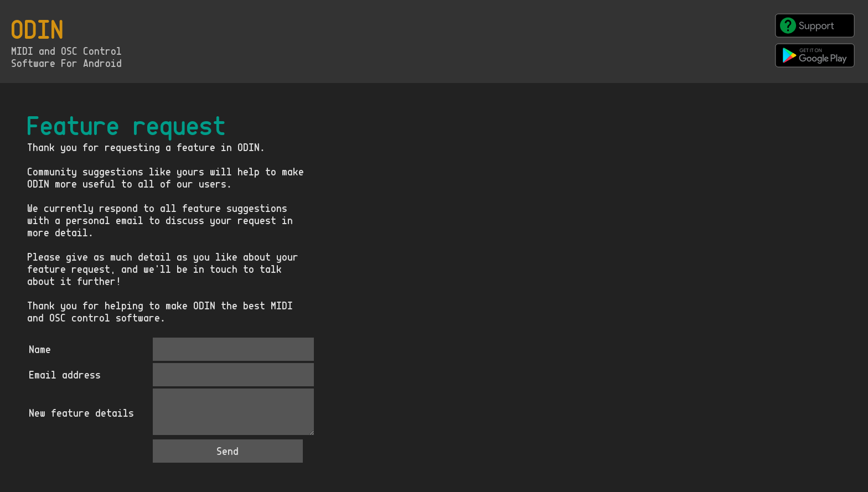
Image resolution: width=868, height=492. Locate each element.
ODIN (38, 30)
